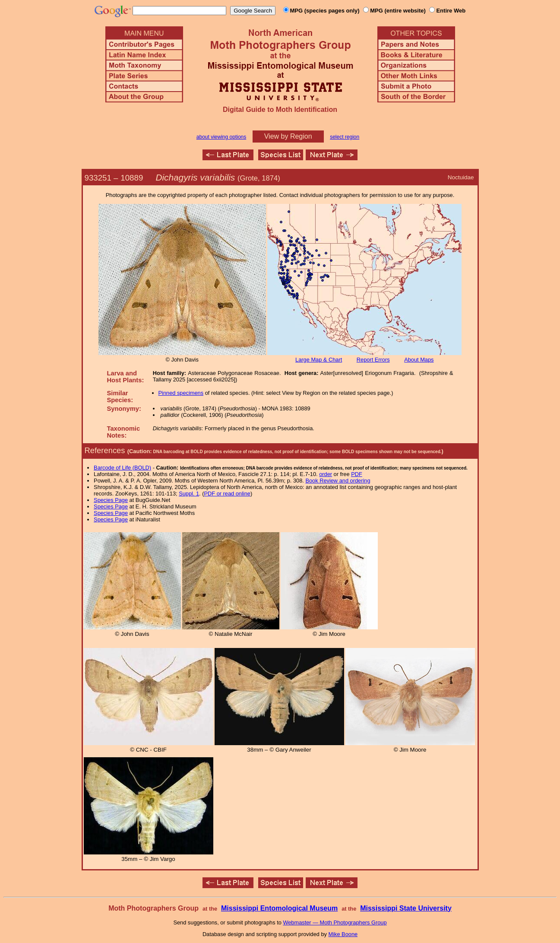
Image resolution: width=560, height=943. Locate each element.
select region (345, 137)
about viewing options (221, 137)
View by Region (288, 136)
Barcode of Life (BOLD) (122, 468)
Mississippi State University (406, 908)
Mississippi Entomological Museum (279, 908)
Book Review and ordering (338, 481)
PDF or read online (227, 494)
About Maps (419, 360)
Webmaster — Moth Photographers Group (335, 922)
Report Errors (373, 360)
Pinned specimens (181, 393)
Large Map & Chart (319, 360)
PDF (357, 474)
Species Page (111, 500)
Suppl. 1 (189, 494)
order (326, 474)
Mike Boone (343, 934)
